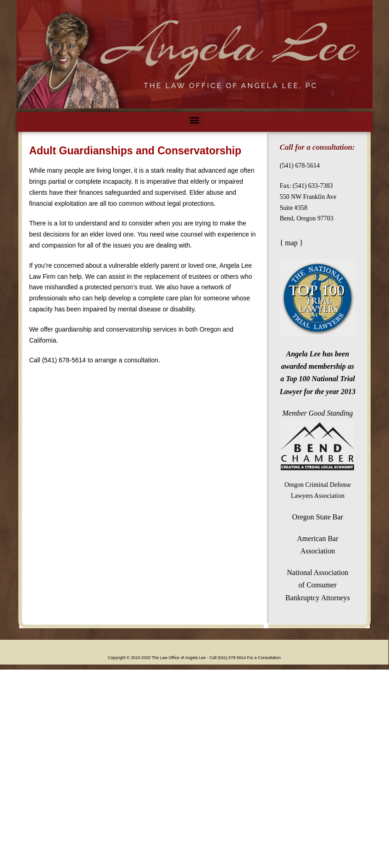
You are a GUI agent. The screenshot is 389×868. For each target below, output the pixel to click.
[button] (195, 120)
